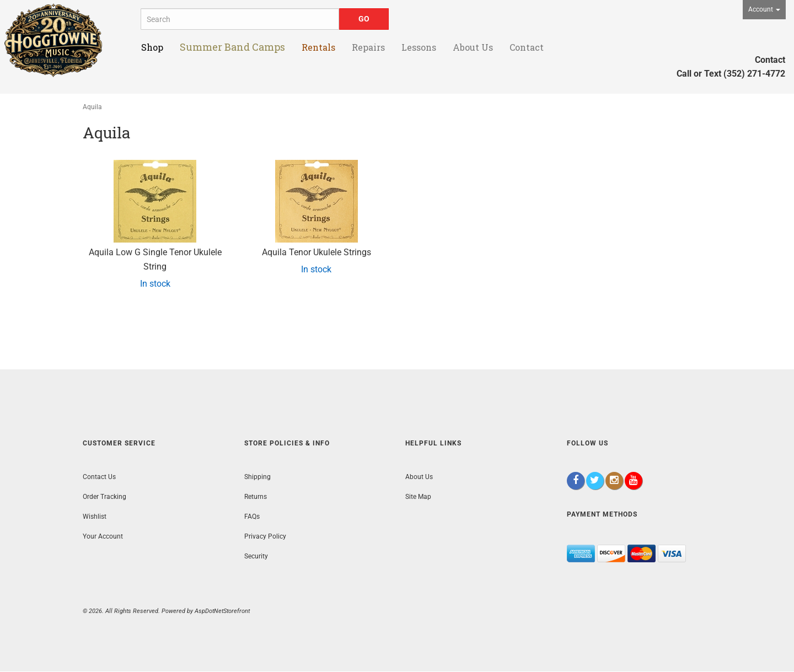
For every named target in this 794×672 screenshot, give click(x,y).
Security (256, 556)
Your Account (103, 536)
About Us (419, 477)
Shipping (257, 477)
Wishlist (95, 517)
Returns (256, 497)
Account (764, 9)
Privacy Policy (265, 536)
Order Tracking (104, 497)
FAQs (252, 517)
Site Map (418, 497)
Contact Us (99, 477)
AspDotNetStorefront (222, 611)
